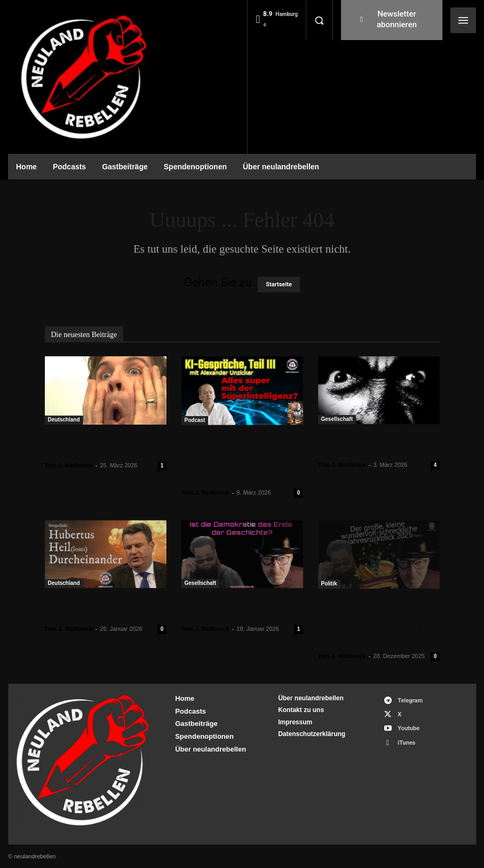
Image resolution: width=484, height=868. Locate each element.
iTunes (406, 743)
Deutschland (64, 420)
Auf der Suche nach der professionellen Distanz (371, 444)
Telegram (410, 701)
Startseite (279, 284)
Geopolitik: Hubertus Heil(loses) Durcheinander (104, 608)
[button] (319, 20)
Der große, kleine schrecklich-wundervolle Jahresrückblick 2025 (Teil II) (378, 622)
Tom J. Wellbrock (69, 465)
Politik (329, 584)
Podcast (195, 420)
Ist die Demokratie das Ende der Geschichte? (232, 608)
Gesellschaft (337, 419)
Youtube (408, 728)
